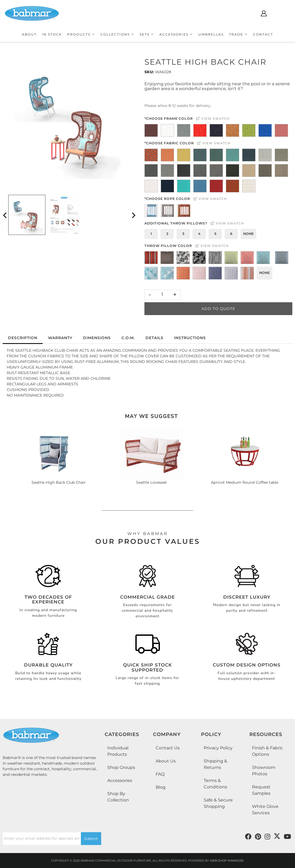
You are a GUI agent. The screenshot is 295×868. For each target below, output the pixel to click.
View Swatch (213, 119)
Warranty (60, 338)
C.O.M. (128, 338)
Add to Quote (218, 309)
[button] (81, 34)
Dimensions (97, 338)
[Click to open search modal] (248, 13)
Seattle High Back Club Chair (59, 482)
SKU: (149, 72)
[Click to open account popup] (264, 13)
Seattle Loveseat (152, 482)
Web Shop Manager (227, 861)
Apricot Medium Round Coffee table (245, 482)
